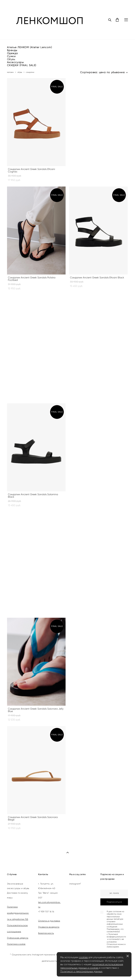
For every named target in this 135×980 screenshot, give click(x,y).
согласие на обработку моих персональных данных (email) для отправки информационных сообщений (115, 919)
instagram (75, 884)
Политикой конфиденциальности (116, 935)
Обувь (11, 59)
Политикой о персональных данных (81, 971)
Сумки (11, 56)
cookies (83, 957)
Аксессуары (15, 62)
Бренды (12, 50)
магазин (10, 72)
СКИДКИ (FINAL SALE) (22, 65)
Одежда (12, 53)
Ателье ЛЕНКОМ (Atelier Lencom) (30, 47)
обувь (20, 72)
